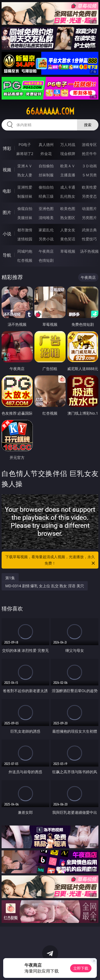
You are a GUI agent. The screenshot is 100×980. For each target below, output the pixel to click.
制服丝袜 (25, 196)
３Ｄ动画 (89, 166)
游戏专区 (89, 144)
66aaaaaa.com (50, 111)
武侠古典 (89, 230)
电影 (7, 191)
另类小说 (46, 239)
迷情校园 (25, 239)
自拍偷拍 (46, 166)
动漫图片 (89, 209)
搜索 (88, 125)
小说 (7, 234)
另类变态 (89, 196)
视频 (7, 170)
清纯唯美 (46, 218)
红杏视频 (25, 260)
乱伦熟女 (68, 196)
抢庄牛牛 (89, 154)
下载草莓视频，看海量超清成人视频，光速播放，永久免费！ (51, 560)
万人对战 (68, 144)
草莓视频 (68, 251)
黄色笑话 (68, 239)
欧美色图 (68, 209)
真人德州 (46, 144)
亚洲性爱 (25, 187)
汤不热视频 (89, 251)
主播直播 (68, 175)
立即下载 (81, 968)
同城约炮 (25, 251)
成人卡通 (68, 187)
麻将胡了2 (25, 154)
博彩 (7, 148)
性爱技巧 (89, 239)
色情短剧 (46, 260)
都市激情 (25, 230)
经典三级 (46, 196)
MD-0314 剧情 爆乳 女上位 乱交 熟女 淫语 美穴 (45, 586)
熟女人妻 (25, 175)
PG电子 (25, 144)
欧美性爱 (89, 187)
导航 (7, 255)
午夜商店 (46, 251)
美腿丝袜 (25, 218)
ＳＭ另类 (89, 175)
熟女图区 (68, 218)
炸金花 (46, 154)
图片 (7, 212)
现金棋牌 (68, 154)
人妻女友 (68, 230)
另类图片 (89, 218)
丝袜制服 (46, 175)
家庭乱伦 (46, 230)
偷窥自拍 (25, 209)
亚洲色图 (46, 209)
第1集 (10, 578)
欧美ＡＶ (68, 166)
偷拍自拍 (46, 187)
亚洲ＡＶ (25, 166)
